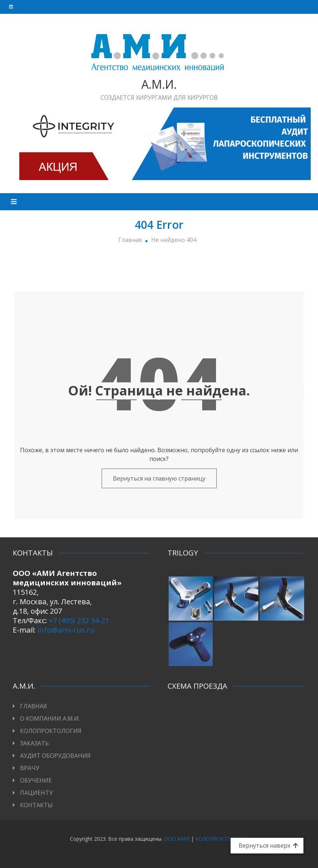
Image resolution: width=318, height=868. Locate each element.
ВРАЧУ (30, 768)
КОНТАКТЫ (36, 805)
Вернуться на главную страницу (159, 478)
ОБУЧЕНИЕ (36, 780)
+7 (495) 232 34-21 (79, 620)
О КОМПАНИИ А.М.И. (50, 718)
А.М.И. (159, 84)
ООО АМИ (177, 839)
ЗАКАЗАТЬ (34, 743)
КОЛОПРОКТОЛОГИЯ (51, 731)
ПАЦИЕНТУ (36, 793)
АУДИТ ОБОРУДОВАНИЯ (55, 756)
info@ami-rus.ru (66, 630)
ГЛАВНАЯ (34, 706)
